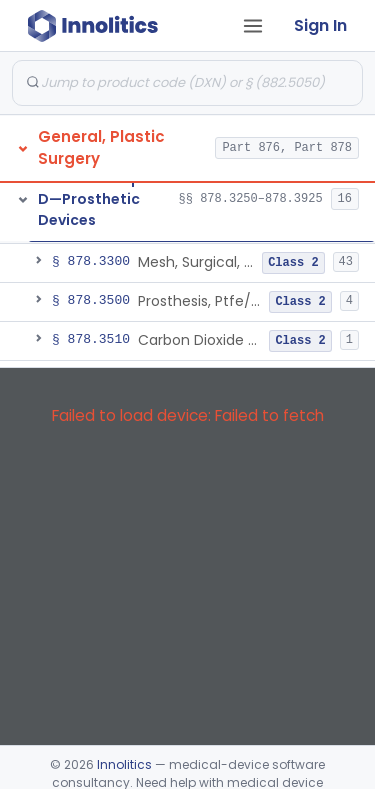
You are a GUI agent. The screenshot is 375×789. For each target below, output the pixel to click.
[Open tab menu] (253, 26)
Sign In (320, 25)
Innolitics (124, 764)
